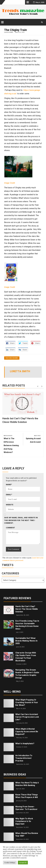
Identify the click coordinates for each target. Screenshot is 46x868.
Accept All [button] (23, 862)
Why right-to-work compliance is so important (24, 821)
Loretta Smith (9, 32)
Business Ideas (15, 774)
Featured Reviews (12, 358)
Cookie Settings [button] (10, 862)
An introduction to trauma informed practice (24, 758)
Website (10, 505)
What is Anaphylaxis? (25, 744)
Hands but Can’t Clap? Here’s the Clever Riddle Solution (27, 609)
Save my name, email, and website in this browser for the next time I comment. (21, 520)
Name (9, 484)
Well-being (12, 692)
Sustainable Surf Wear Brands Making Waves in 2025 (26, 641)
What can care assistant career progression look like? (27, 717)
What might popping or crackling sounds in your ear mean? (27, 702)
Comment (10, 528)
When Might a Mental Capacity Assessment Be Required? (27, 732)
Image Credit (10, 183)
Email (9, 495)
